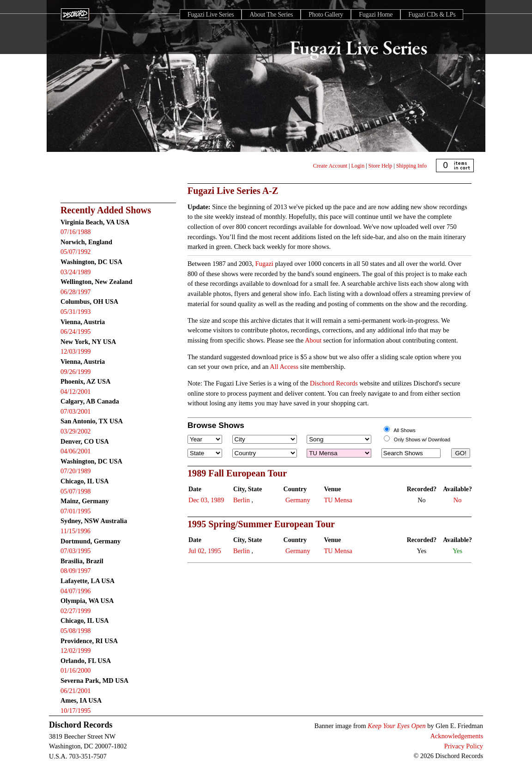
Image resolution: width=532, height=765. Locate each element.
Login (358, 166)
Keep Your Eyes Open (396, 726)
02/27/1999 (76, 611)
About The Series (271, 15)
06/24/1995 (76, 331)
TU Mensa (338, 500)
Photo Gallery (326, 15)
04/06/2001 (76, 451)
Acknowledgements (457, 736)
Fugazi (264, 264)
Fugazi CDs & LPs (432, 15)
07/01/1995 (76, 511)
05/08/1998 (76, 631)
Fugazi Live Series (211, 15)
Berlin (242, 500)
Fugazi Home (376, 15)
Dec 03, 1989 (206, 500)
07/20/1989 (76, 471)
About (313, 340)
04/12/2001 (76, 392)
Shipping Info (411, 166)
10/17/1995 (76, 711)
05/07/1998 (76, 491)
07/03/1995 (76, 551)
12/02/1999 (76, 651)
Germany (298, 500)
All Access (284, 367)
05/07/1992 (76, 252)
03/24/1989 (76, 272)
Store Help (381, 166)
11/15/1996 (76, 531)
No (458, 500)
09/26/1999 (76, 372)
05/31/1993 (76, 312)
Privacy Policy (464, 746)
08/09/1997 (76, 571)
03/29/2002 (76, 431)
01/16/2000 (76, 670)
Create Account (330, 166)
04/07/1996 (76, 591)
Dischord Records (334, 383)
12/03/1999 (76, 351)
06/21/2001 (76, 691)
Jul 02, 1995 (205, 551)
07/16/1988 (76, 232)
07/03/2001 (76, 411)
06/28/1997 (76, 292)
